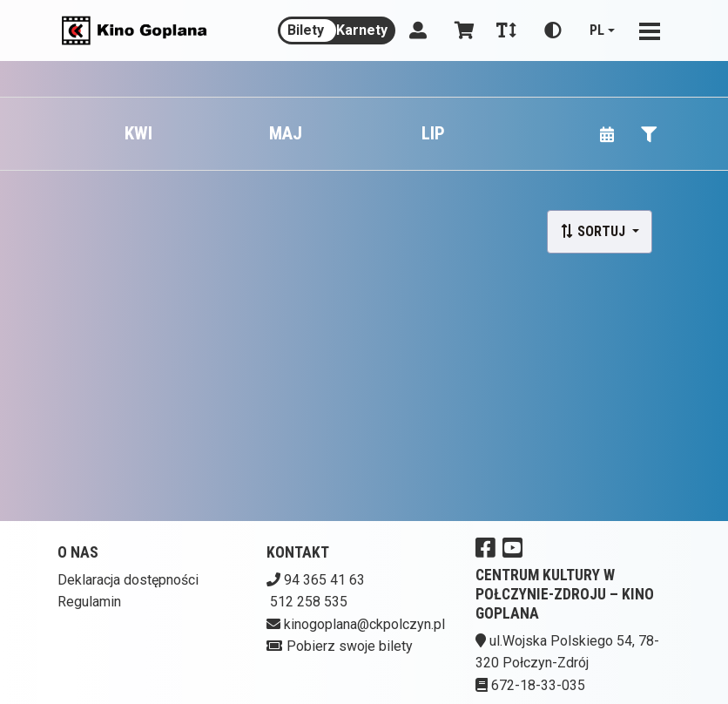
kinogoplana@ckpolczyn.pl (364, 624)
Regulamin (89, 602)
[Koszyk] (462, 30)
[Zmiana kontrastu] (553, 30)
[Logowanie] (418, 30)
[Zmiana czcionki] (506, 30)
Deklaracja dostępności (128, 580)
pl (597, 30)
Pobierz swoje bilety (350, 646)
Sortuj (594, 231)
